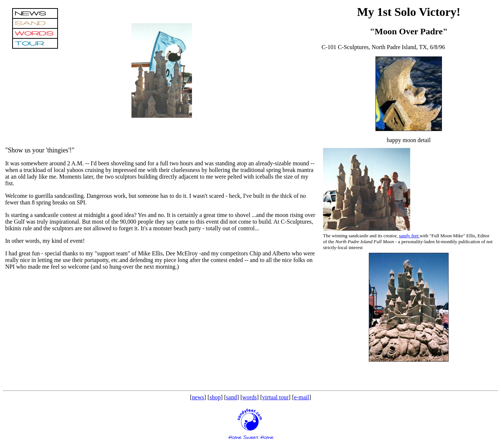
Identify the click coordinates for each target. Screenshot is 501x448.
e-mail (301, 397)
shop (215, 397)
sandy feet (409, 236)
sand (231, 397)
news (198, 397)
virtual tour (275, 397)
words (249, 397)
